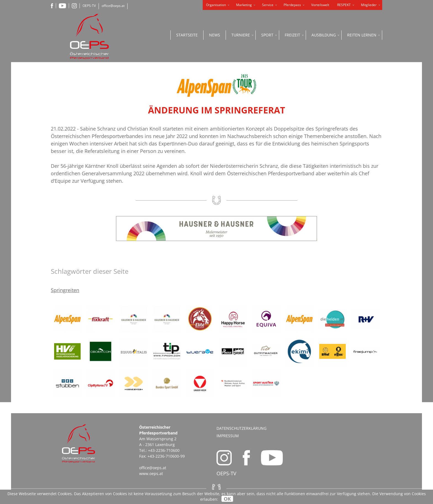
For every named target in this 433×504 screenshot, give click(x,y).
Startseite (187, 35)
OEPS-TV (89, 6)
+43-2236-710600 (164, 450)
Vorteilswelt (320, 5)
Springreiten (65, 290)
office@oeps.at (113, 6)
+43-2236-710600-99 (166, 456)
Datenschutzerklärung (241, 428)
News (215, 35)
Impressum (228, 436)
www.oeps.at (151, 474)
